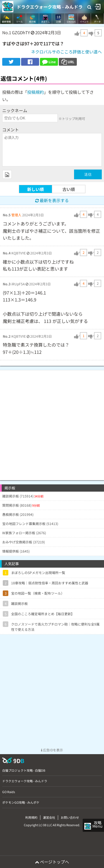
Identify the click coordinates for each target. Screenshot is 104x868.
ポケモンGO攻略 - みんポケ (21, 802)
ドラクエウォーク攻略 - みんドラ (50, 7)
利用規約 (31, 817)
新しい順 (35, 189)
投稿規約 (35, 92)
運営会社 (49, 817)
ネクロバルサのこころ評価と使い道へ (66, 52)
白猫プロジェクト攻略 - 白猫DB (24, 770)
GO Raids (9, 792)
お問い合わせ (70, 817)
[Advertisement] (52, 422)
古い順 (69, 189)
